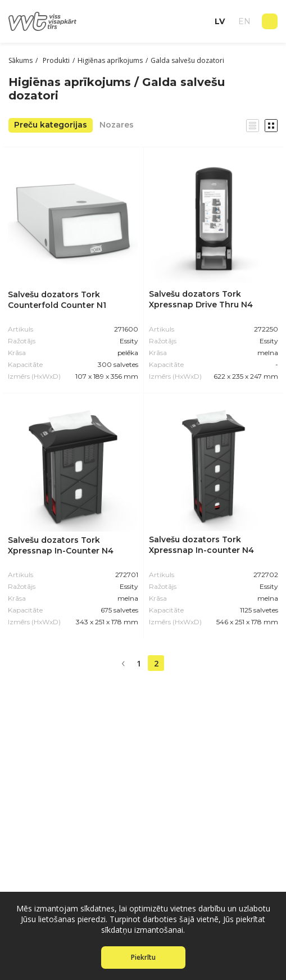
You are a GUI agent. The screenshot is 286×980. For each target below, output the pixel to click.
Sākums (21, 60)
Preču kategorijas (51, 125)
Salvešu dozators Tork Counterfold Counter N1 (57, 300)
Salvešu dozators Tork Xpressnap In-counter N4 (201, 545)
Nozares (117, 125)
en (244, 21)
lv (220, 21)
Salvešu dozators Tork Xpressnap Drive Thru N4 (201, 299)
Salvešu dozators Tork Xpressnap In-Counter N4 (61, 545)
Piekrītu (143, 957)
